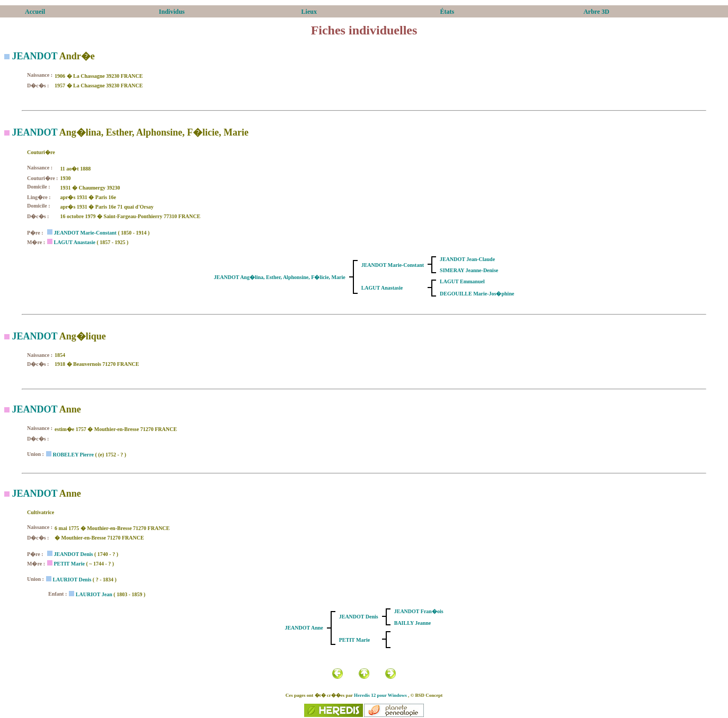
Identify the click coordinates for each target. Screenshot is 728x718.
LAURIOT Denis (72, 580)
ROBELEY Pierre (73, 455)
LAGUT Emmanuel (462, 281)
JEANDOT (35, 56)
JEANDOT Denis (73, 554)
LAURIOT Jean (94, 594)
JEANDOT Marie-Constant (85, 233)
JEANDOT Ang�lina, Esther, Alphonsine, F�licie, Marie (280, 277)
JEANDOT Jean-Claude (467, 259)
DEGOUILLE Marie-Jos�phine (477, 294)
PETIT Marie (69, 564)
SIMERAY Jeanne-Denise (469, 270)
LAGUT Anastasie (74, 242)
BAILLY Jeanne (413, 623)
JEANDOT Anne (304, 628)
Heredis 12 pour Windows (380, 695)
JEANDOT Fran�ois (419, 611)
